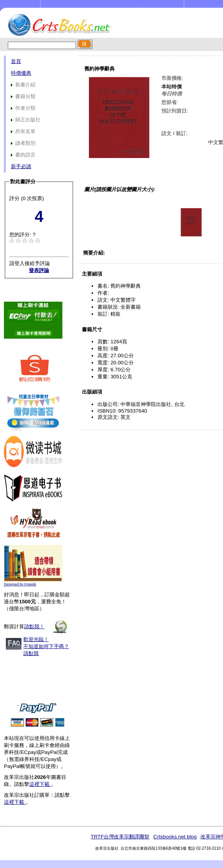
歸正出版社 (26, 120)
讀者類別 (23, 143)
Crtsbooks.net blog (175, 837)
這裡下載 (40, 784)
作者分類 (23, 108)
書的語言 (23, 155)
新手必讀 (21, 166)
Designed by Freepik (20, 584)
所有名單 (23, 131)
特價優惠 (21, 73)
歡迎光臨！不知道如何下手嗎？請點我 (46, 646)
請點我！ (34, 626)
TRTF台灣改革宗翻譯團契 (120, 837)
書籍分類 (23, 96)
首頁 (16, 61)
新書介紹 (23, 85)
